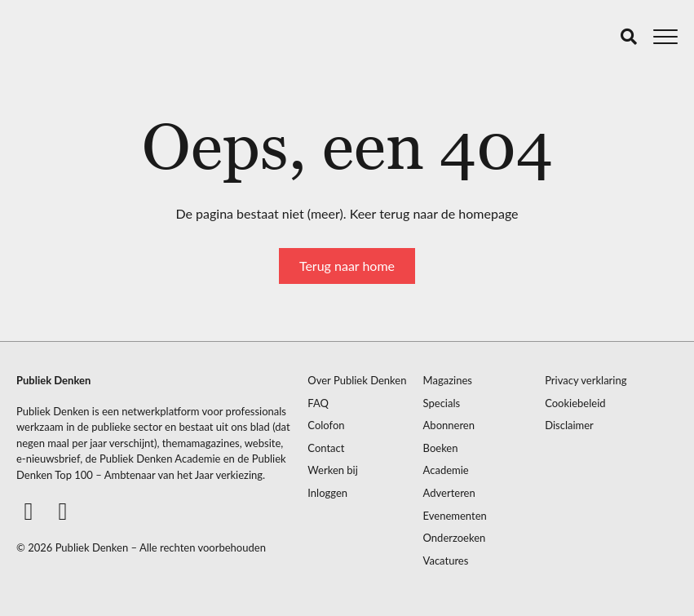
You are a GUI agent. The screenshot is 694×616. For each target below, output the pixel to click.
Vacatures (446, 561)
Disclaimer (569, 425)
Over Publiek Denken (357, 381)
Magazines (448, 381)
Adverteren (449, 493)
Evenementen (455, 516)
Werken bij (333, 470)
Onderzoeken (455, 538)
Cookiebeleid (575, 403)
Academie (446, 470)
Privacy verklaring (586, 381)
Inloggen (327, 493)
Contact (326, 448)
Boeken (441, 448)
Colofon (326, 425)
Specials (442, 403)
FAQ (318, 403)
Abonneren (449, 425)
